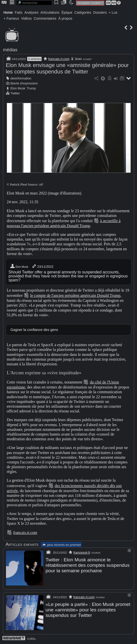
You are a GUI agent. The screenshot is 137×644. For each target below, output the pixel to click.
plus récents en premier (61, 545)
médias (10, 50)
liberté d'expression (24, 83)
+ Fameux (11, 18)
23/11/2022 (42, 266)
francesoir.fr (82, 552)
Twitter (15, 93)
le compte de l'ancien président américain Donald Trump (75, 295)
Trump (31, 88)
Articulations (50, 12)
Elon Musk (18, 88)
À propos (65, 18)
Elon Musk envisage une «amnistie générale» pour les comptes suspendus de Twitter (67, 68)
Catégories (83, 12)
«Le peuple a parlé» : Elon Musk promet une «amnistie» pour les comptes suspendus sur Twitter (88, 610)
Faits (18, 12)
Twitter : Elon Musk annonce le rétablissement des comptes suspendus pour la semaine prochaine (88, 565)
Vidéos (27, 18)
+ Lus (113, 12)
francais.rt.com (59, 59)
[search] (34, 3)
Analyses (32, 12)
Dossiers (100, 12)
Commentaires (45, 18)
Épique (67, 12)
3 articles (34, 59)
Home (8, 12)
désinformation (21, 78)
